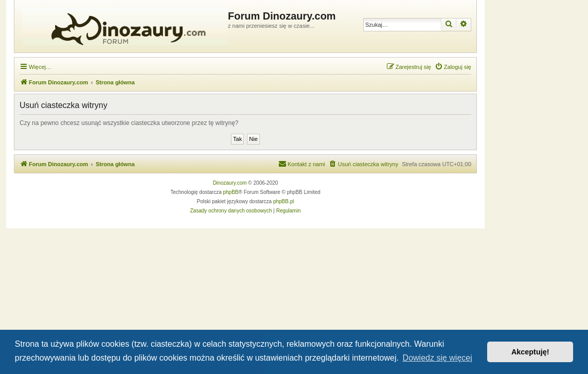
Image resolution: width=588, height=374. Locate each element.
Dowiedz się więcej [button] (438, 358)
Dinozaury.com (230, 183)
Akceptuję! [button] (530, 352)
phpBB (231, 192)
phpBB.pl (284, 201)
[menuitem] (453, 67)
